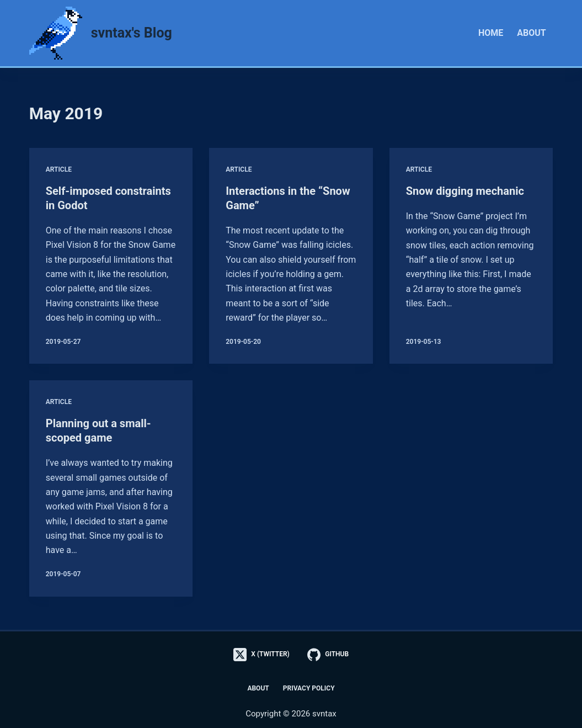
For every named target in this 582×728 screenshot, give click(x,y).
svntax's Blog (132, 33)
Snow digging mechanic (465, 191)
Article (59, 169)
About (531, 33)
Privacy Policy (309, 688)
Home (491, 33)
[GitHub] (328, 655)
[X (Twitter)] (261, 655)
